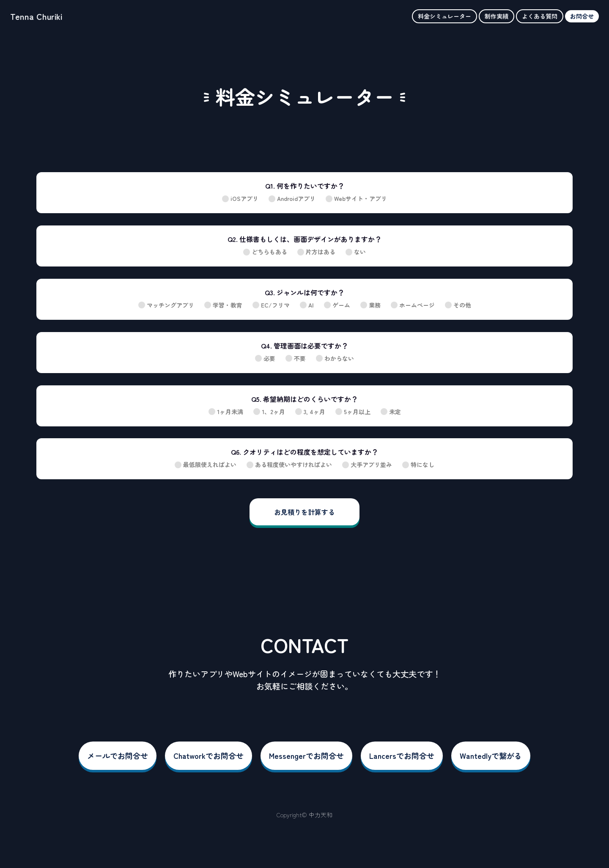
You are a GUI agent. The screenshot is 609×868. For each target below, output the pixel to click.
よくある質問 (540, 16)
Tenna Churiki (36, 16)
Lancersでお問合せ (402, 755)
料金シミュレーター (444, 16)
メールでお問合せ (118, 755)
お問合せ (582, 16)
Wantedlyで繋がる (491, 755)
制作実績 (497, 16)
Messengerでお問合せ (306, 755)
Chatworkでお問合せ (208, 755)
